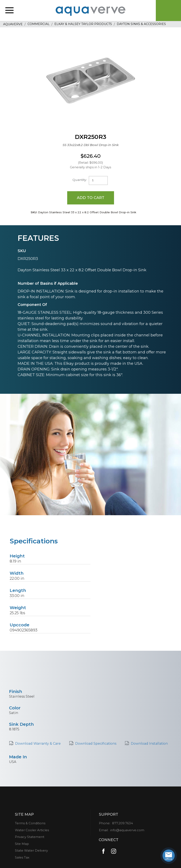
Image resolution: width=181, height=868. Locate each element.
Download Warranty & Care (38, 744)
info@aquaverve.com (127, 830)
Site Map (22, 844)
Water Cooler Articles (32, 830)
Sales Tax (22, 857)
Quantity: (80, 180)
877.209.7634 (123, 823)
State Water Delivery (31, 850)
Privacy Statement (30, 837)
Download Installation (149, 744)
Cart (168, 11)
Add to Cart (91, 198)
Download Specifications (96, 744)
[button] (9, 11)
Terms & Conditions (30, 823)
